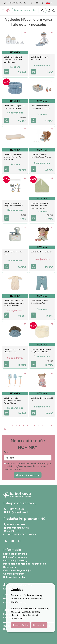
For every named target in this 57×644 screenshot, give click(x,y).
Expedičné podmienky (15, 554)
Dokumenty (10, 567)
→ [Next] (52, 429)
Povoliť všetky (20, 625)
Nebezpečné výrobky (15, 577)
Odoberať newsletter (28, 475)
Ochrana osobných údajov (17, 570)
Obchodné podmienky (15, 560)
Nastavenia (39, 625)
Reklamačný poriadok (15, 557)
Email (7, 452)
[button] (3, 10)
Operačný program (14, 574)
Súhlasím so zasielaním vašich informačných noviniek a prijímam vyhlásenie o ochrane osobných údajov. (27, 466)
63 (5, 429)
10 (43, 426)
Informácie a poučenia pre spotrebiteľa (25, 564)
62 (52, 426)
